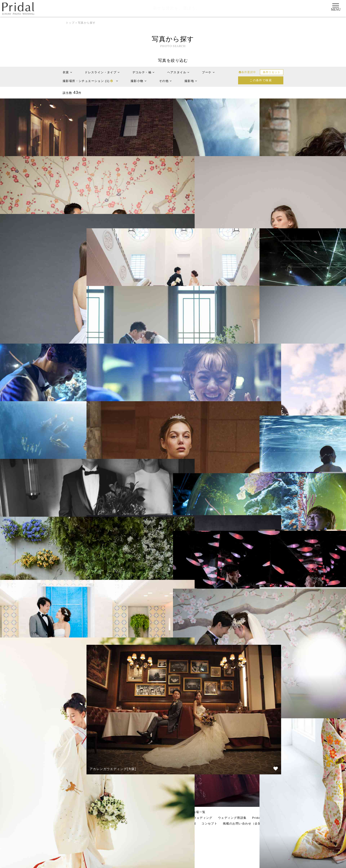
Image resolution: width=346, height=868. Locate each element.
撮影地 (191, 81)
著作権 (191, 824)
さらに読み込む (173, 776)
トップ (70, 23)
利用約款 (175, 824)
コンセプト (209, 824)
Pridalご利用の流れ (112, 818)
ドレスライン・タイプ (102, 72)
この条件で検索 (261, 80)
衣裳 (67, 72)
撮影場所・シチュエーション (90, 81)
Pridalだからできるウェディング (189, 818)
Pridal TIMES (262, 818)
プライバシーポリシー (147, 824)
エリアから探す (152, 812)
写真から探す (178, 812)
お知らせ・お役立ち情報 (108, 824)
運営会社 (79, 824)
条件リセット (272, 72)
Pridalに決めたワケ (145, 818)
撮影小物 (139, 81)
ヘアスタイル (178, 72)
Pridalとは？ (83, 818)
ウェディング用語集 (232, 818)
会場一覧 (199, 812)
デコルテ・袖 (144, 72)
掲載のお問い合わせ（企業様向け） (248, 824)
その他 (165, 81)
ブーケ (208, 72)
